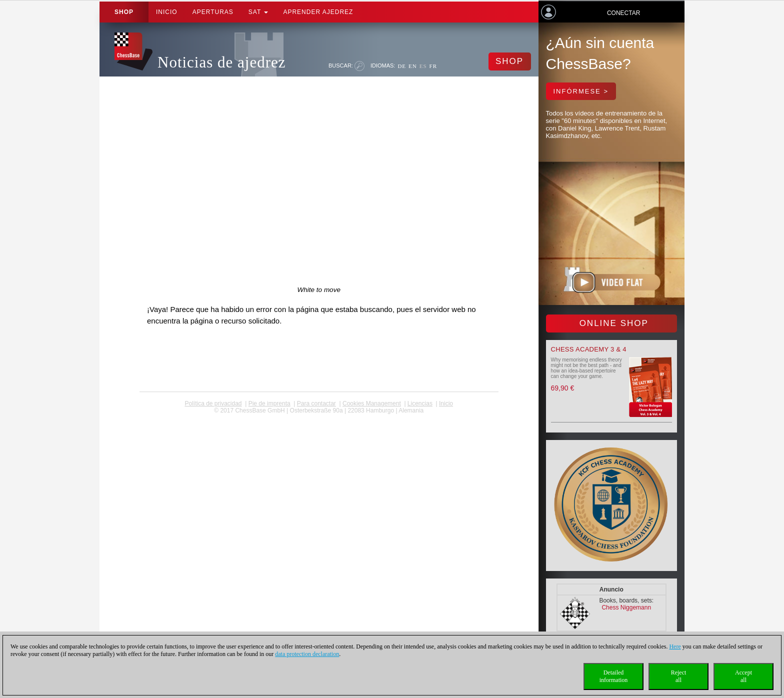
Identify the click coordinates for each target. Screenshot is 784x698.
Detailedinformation (614, 676)
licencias (420, 403)
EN (413, 66)
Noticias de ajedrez (222, 62)
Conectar (623, 13)
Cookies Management (372, 403)
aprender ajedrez (318, 12)
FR (433, 66)
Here (675, 646)
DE (402, 66)
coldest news (319, 417)
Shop (124, 12)
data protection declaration (307, 654)
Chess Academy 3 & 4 (589, 349)
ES (423, 66)
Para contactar (316, 403)
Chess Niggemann (626, 607)
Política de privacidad (213, 403)
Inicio (167, 12)
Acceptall (743, 676)
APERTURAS (213, 12)
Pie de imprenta (269, 403)
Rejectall (679, 676)
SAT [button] (258, 12)
